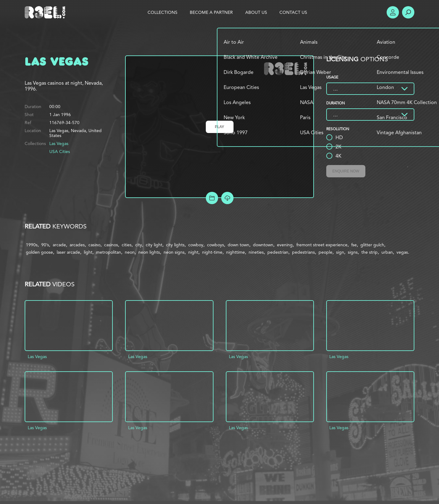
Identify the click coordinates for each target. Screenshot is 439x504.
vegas (402, 252)
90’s (45, 245)
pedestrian (278, 252)
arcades (77, 245)
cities (127, 245)
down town (238, 245)
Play (220, 127)
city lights (175, 245)
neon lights (149, 252)
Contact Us (293, 12)
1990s (32, 245)
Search (408, 12)
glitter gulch (372, 245)
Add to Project (212, 198)
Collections (163, 12)
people (325, 252)
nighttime (236, 252)
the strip (370, 252)
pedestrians (303, 252)
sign (340, 252)
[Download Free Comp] (227, 198)
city (139, 245)
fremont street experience (322, 245)
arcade (59, 245)
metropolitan (109, 252)
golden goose (39, 252)
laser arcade (68, 252)
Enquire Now (346, 171)
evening (285, 245)
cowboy (196, 245)
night (193, 252)
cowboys (215, 245)
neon (130, 252)
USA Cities (60, 151)
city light (154, 245)
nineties (256, 252)
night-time (212, 252)
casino (94, 245)
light (88, 252)
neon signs (174, 252)
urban (387, 252)
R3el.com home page (46, 12)
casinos (111, 245)
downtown (263, 245)
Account (393, 12)
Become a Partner (211, 12)
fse (354, 245)
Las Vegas (59, 143)
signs (353, 252)
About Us (256, 12)
